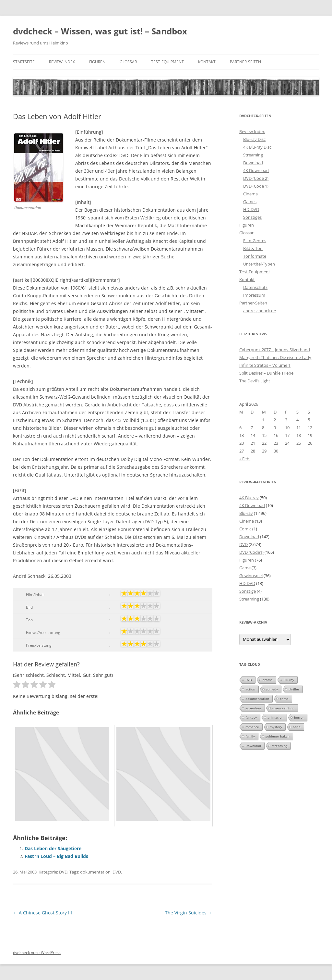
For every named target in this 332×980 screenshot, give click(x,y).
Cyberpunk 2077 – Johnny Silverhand (275, 350)
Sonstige (248, 591)
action (250, 689)
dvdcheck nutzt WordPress (37, 953)
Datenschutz (255, 287)
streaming (279, 746)
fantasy (251, 717)
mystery (276, 727)
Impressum (254, 295)
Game (245, 568)
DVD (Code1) (251, 552)
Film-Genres (255, 241)
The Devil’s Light (255, 381)
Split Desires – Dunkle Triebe (266, 373)
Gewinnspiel (251, 576)
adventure (253, 708)
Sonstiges (252, 217)
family (250, 736)
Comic (245, 529)
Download (253, 163)
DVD (63, 872)
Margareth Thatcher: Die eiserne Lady (275, 357)
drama (268, 680)
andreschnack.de (260, 311)
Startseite (24, 62)
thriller (294, 689)
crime (284, 699)
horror (299, 717)
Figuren (97, 62)
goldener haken (278, 736)
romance (252, 727)
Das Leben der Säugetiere (53, 848)
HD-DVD (251, 209)
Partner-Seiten (245, 62)
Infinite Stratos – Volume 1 (265, 365)
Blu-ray (246, 513)
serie (297, 727)
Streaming (253, 155)
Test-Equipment (167, 62)
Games (250, 202)
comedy (272, 689)
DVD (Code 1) (256, 186)
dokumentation (95, 872)
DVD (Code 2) (256, 178)
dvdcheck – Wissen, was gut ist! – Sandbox (100, 31)
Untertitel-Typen (259, 264)
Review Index (62, 62)
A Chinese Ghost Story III (42, 913)
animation (275, 717)
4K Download (256, 170)
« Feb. (245, 459)
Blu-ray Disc (254, 139)
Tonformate (255, 256)
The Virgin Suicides (189, 913)
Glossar (128, 62)
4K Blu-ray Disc (257, 147)
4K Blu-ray (249, 498)
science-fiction (283, 708)
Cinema (250, 194)
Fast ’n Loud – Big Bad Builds (56, 856)
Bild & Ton (253, 248)
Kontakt (207, 62)
